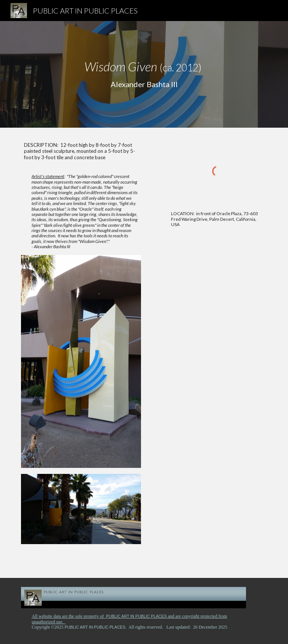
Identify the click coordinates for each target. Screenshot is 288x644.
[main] (144, 74)
